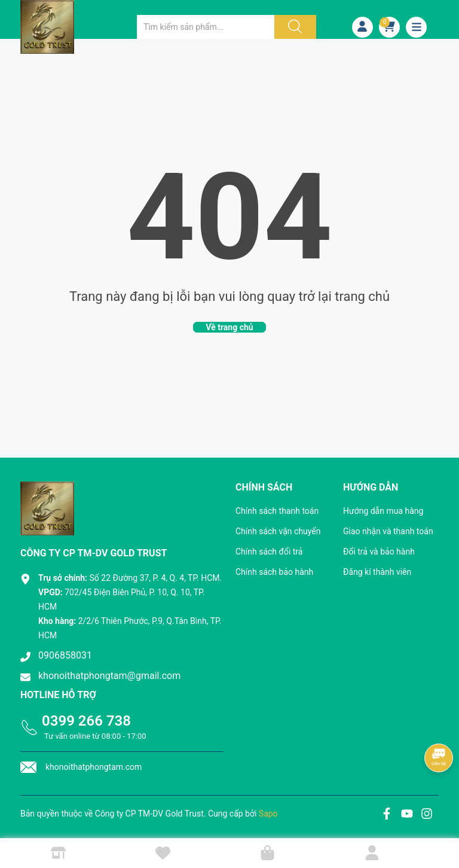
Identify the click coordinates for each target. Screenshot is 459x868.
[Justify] (293, 27)
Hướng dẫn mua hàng (383, 511)
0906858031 (65, 655)
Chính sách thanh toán (277, 511)
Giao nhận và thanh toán (388, 531)
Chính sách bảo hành (274, 572)
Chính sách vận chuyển (278, 531)
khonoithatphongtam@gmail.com (109, 676)
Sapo (268, 814)
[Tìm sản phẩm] (206, 27)
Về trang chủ (229, 327)
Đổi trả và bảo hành (379, 552)
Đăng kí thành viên (377, 572)
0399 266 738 (86, 721)
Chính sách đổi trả (269, 552)
